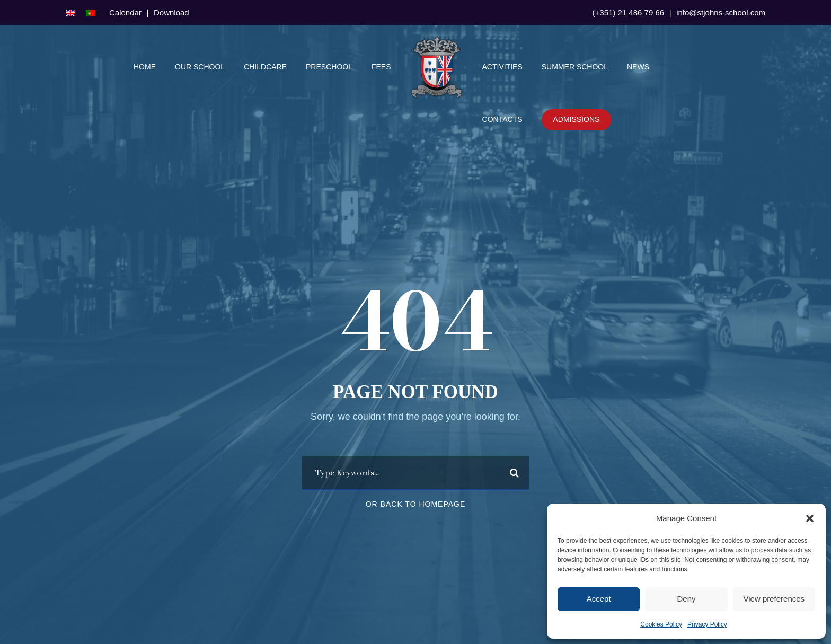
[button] (810, 518)
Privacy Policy (707, 624)
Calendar (125, 12)
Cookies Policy (661, 624)
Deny (686, 599)
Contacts (502, 119)
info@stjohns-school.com (721, 12)
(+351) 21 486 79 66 (629, 12)
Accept (599, 599)
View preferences (774, 599)
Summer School (575, 67)
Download (171, 12)
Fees (381, 67)
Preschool (329, 67)
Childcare (265, 67)
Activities (502, 67)
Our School (200, 67)
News (638, 67)
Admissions (577, 119)
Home (145, 67)
